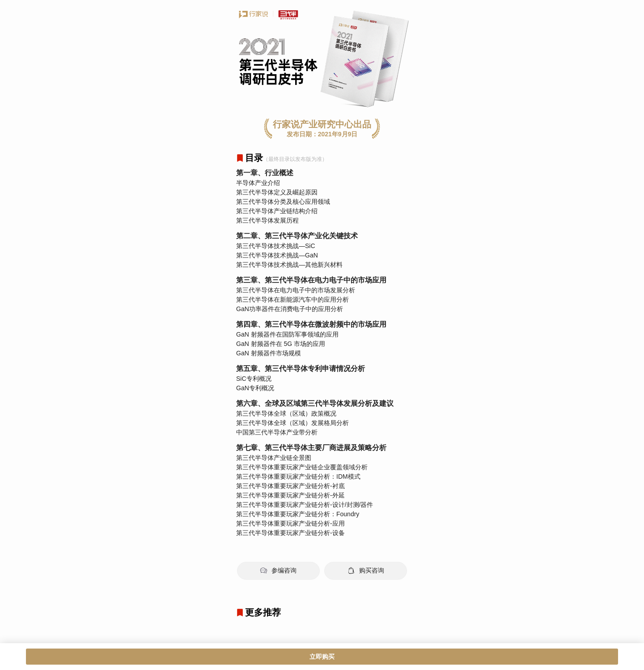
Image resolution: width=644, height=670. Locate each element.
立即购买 (322, 657)
